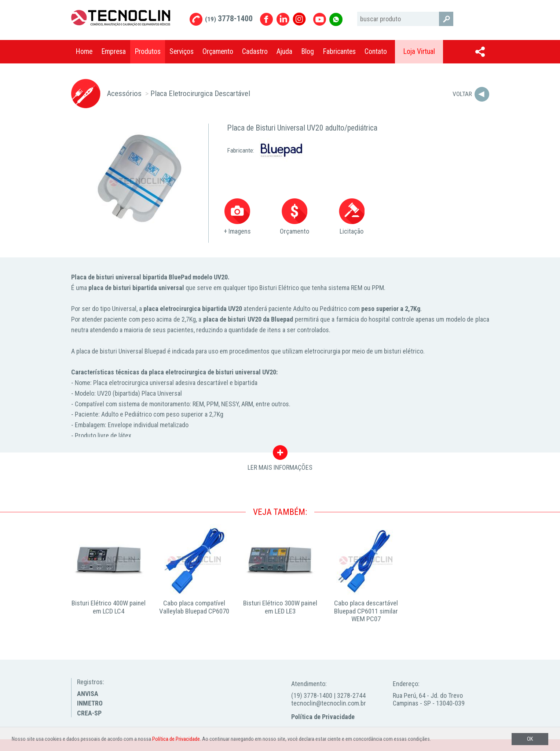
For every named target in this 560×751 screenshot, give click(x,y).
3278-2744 (351, 695)
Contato (376, 52)
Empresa (114, 52)
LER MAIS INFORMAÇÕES (280, 454)
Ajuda (284, 52)
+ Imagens (237, 217)
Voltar (462, 94)
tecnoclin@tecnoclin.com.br (329, 703)
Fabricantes (339, 52)
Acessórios (124, 93)
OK (530, 739)
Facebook (266, 19)
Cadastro (255, 52)
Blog (308, 52)
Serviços (182, 52)
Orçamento (218, 52)
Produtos (148, 52)
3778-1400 (229, 19)
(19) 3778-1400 (312, 695)
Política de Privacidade (323, 717)
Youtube (320, 19)
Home (84, 52)
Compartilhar (480, 52)
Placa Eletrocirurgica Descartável (200, 93)
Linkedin (283, 19)
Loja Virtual (419, 52)
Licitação (352, 217)
